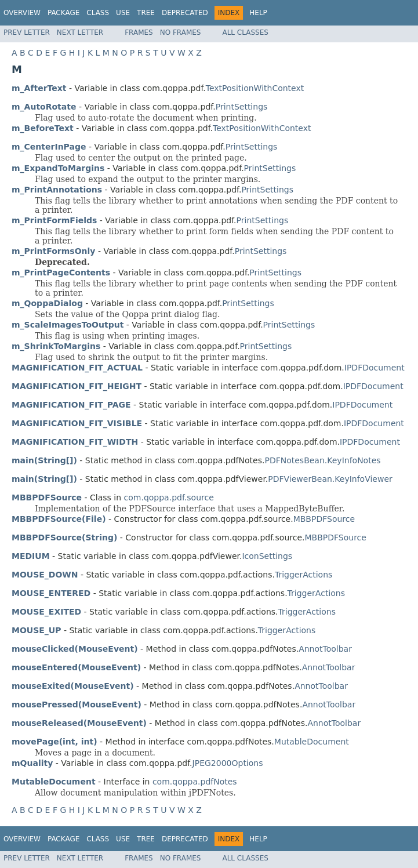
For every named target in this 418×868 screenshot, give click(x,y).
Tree (146, 13)
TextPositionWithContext (255, 88)
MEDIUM (31, 556)
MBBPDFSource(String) (64, 537)
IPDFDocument (375, 368)
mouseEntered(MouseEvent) (76, 667)
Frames (139, 32)
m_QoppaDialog (47, 303)
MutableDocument (312, 742)
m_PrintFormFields (54, 220)
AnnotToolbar (325, 649)
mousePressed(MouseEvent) (77, 704)
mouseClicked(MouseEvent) (75, 649)
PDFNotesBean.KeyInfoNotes (322, 460)
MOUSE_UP (36, 630)
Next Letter (80, 32)
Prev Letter (27, 32)
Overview (22, 13)
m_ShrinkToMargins (56, 346)
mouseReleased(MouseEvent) (79, 723)
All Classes (245, 32)
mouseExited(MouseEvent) (73, 686)
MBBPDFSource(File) (59, 519)
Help (258, 13)
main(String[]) (44, 460)
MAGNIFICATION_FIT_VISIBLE (77, 423)
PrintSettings (242, 107)
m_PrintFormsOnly (53, 251)
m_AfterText (39, 88)
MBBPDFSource (324, 519)
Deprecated (185, 13)
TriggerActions (303, 575)
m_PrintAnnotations (57, 190)
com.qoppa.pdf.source (169, 497)
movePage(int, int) (54, 742)
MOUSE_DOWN (45, 575)
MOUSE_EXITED (46, 612)
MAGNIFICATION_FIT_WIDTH (75, 442)
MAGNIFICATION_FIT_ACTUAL (77, 368)
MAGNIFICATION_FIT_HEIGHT (77, 386)
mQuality (32, 763)
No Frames (181, 32)
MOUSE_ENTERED (51, 593)
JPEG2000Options (228, 763)
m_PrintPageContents (61, 273)
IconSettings (267, 556)
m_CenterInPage (49, 147)
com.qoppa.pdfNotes (195, 782)
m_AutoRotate (44, 107)
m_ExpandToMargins (58, 168)
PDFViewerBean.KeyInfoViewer (330, 479)
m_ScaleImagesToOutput (68, 325)
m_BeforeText (43, 128)
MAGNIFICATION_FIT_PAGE (71, 405)
